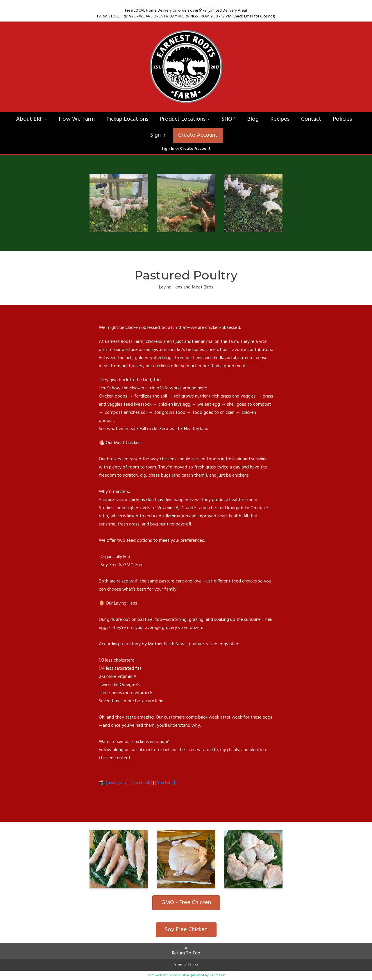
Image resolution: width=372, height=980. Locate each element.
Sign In (158, 135)
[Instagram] (117, 782)
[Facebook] (141, 782)
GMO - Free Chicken (186, 903)
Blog (253, 119)
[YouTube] (165, 782)
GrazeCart (218, 975)
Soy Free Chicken (186, 930)
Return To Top (186, 951)
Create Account (198, 135)
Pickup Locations (127, 119)
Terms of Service (186, 965)
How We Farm (77, 119)
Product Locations (185, 119)
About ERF (32, 119)
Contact (311, 119)
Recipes (280, 119)
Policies (342, 119)
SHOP (228, 119)
